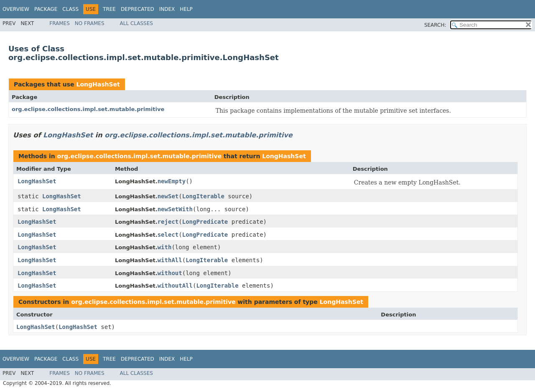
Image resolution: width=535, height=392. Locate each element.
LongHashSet (98, 84)
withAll (170, 260)
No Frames (90, 23)
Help (186, 9)
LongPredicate (205, 222)
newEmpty (172, 181)
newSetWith (175, 209)
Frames (60, 23)
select (168, 235)
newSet (168, 196)
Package (46, 9)
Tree (109, 9)
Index (167, 9)
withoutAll (175, 286)
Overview (16, 9)
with (165, 247)
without (170, 273)
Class (70, 9)
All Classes (136, 23)
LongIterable (203, 196)
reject (168, 222)
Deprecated (138, 9)
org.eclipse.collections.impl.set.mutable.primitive (88, 109)
